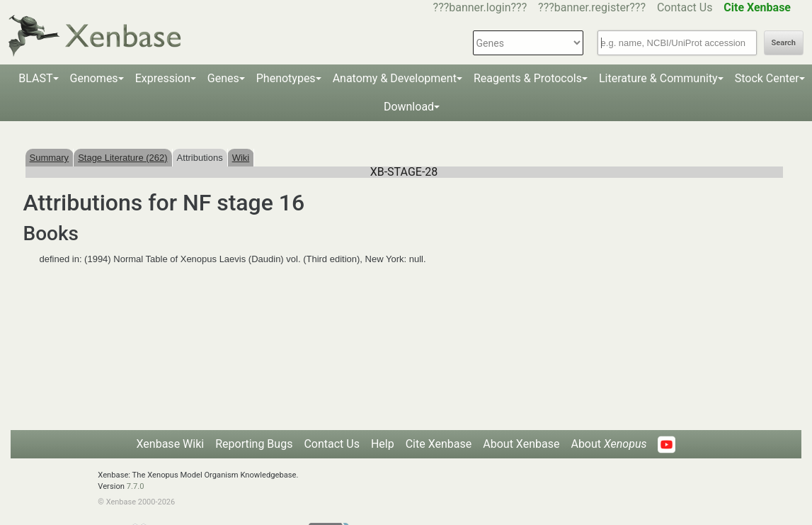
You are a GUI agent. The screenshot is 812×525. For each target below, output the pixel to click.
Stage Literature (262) (122, 158)
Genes (223, 78)
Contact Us (685, 7)
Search (784, 43)
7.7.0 (136, 486)
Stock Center (767, 78)
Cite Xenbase (439, 444)
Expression (163, 78)
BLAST (35, 78)
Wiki (241, 158)
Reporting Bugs (254, 444)
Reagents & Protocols (528, 78)
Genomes (94, 78)
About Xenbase (521, 444)
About (608, 444)
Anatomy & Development (395, 78)
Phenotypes (286, 78)
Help (383, 444)
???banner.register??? (592, 7)
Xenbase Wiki (171, 444)
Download (409, 107)
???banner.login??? (480, 7)
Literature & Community (658, 78)
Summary (50, 158)
